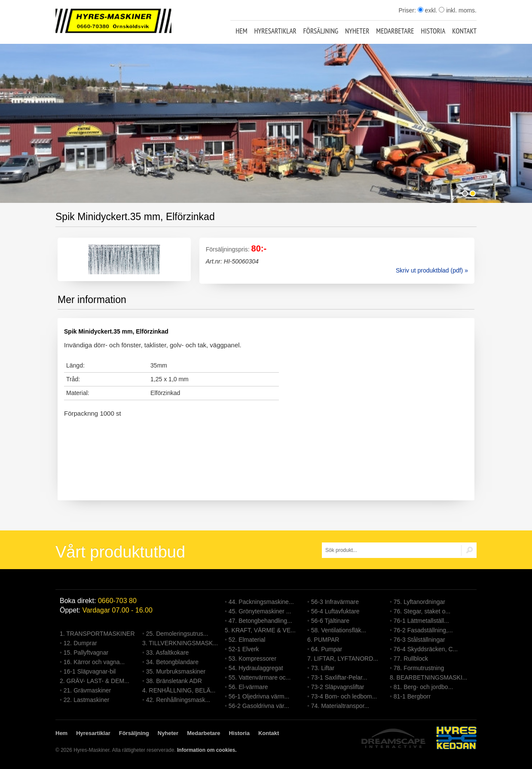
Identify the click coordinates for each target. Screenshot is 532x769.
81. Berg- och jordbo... (423, 687)
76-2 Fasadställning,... (423, 630)
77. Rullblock (411, 659)
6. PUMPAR (323, 640)
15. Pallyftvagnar (86, 653)
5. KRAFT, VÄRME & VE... (260, 630)
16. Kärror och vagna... (94, 662)
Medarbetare (395, 31)
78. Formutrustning (419, 668)
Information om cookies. (207, 750)
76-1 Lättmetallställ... (421, 621)
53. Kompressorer (252, 659)
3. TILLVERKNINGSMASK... (180, 643)
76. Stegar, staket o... (422, 611)
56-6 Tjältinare (330, 621)
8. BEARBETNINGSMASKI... (429, 677)
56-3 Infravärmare (335, 602)
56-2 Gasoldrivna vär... (259, 706)
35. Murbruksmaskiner (176, 671)
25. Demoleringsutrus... (177, 634)
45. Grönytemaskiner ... (260, 611)
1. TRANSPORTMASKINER (97, 634)
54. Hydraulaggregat (256, 668)
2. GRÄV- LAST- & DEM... (95, 681)
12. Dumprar (80, 643)
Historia (433, 31)
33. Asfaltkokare (168, 653)
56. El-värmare (248, 687)
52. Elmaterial (247, 640)
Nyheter (357, 31)
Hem (241, 31)
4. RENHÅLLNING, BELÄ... (179, 690)
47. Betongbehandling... (260, 621)
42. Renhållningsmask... (178, 700)
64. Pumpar (327, 649)
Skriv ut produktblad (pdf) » (432, 270)
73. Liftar (323, 668)
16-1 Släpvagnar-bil (90, 671)
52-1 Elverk (244, 649)
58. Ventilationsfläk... (339, 630)
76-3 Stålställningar (419, 640)
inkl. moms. (458, 10)
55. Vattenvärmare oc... (260, 677)
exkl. (428, 10)
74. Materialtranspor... (340, 706)
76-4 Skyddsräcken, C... (426, 649)
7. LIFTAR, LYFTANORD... (343, 659)
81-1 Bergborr (412, 696)
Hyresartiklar (275, 31)
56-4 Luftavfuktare (335, 611)
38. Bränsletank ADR (174, 681)
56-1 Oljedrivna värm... (259, 696)
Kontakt (464, 31)
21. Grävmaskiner (87, 690)
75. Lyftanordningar (419, 602)
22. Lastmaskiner (87, 700)
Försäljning (321, 31)
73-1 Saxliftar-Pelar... (339, 677)
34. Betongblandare (172, 662)
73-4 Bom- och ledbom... (344, 696)
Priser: (408, 10)
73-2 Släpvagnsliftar (338, 687)
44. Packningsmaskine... (261, 602)
